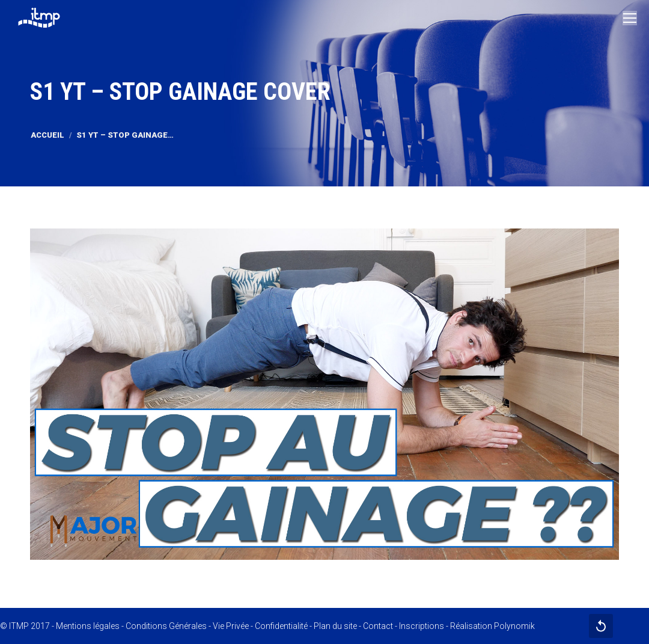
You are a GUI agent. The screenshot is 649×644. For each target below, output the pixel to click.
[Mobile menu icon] (630, 18)
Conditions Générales (166, 626)
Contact (378, 626)
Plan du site (335, 626)
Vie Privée (231, 626)
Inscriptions (422, 626)
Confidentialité (281, 626)
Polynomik (514, 626)
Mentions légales (88, 626)
